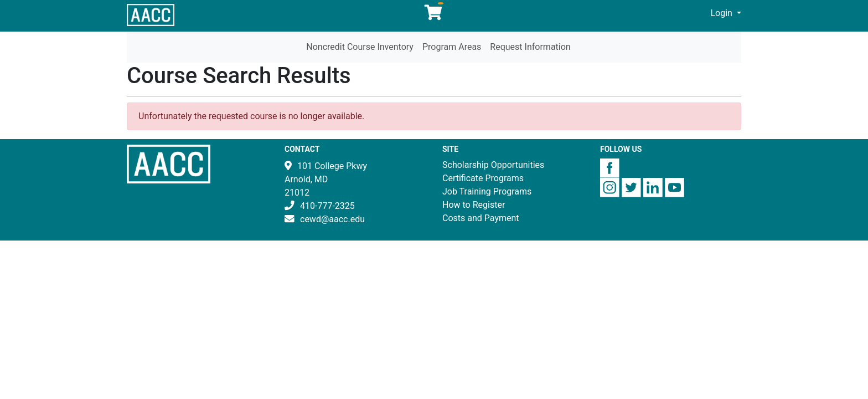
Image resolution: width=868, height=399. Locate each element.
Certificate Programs (483, 178)
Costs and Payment (481, 218)
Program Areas (452, 47)
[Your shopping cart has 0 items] (434, 15)
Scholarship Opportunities (493, 165)
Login (723, 13)
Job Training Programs (487, 191)
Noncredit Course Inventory (360, 47)
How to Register (474, 205)
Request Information (530, 47)
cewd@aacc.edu (332, 219)
